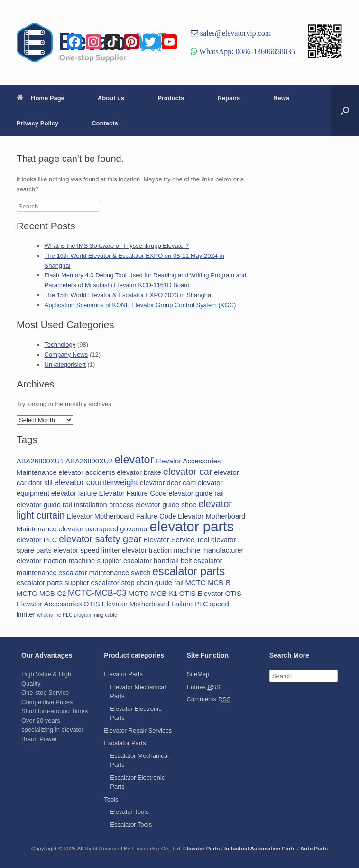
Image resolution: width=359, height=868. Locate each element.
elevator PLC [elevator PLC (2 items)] (37, 540)
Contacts (105, 123)
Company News (66, 354)
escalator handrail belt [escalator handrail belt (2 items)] (158, 561)
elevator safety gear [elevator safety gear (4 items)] (100, 539)
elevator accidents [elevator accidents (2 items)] (87, 472)
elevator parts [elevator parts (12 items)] (192, 526)
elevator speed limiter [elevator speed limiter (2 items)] (87, 550)
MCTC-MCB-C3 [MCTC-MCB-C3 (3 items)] (97, 593)
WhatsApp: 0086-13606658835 (246, 51)
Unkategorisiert (65, 364)
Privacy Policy (37, 123)
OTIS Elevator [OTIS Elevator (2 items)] (201, 594)
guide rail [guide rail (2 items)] (169, 583)
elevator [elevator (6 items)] (134, 460)
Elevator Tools (129, 812)
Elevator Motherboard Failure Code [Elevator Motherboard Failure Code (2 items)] (121, 516)
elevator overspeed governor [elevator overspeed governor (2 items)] (103, 529)
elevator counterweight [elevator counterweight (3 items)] (96, 482)
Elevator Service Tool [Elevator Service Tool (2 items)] (176, 540)
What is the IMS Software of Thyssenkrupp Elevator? (117, 246)
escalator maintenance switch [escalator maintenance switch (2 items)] (104, 573)
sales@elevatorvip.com (235, 33)
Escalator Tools (131, 825)
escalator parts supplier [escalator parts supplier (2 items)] (53, 583)
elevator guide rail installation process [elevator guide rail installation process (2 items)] (75, 505)
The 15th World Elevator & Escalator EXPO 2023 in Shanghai (129, 295)
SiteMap (198, 674)
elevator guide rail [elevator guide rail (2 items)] (196, 493)
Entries (204, 687)
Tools (111, 799)
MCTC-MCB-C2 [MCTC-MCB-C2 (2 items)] (41, 594)
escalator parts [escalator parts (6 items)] (189, 571)
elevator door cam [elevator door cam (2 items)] (168, 483)
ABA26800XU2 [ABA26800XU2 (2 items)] (89, 461)
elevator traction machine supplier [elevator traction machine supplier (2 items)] (69, 561)
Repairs (229, 98)
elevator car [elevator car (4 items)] (188, 472)
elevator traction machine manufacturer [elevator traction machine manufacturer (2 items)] (183, 550)
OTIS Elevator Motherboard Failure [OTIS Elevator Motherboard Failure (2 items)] (138, 604)
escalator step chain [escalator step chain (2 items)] (122, 583)
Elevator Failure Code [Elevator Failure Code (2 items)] (133, 493)
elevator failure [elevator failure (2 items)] (74, 493)
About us (111, 98)
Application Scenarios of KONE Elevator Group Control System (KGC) (140, 305)
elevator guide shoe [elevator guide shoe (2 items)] (166, 505)
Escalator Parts (125, 743)
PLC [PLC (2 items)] (201, 604)
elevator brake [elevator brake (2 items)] (139, 472)
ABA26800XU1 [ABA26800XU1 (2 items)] (40, 461)
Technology (60, 344)
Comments (209, 699)
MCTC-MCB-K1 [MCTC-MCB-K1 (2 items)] (153, 594)
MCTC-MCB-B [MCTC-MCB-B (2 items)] (208, 583)
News (281, 98)
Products (171, 98)
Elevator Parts (123, 674)
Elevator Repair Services (138, 731)
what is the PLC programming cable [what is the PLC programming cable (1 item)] (77, 615)
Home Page (41, 98)
